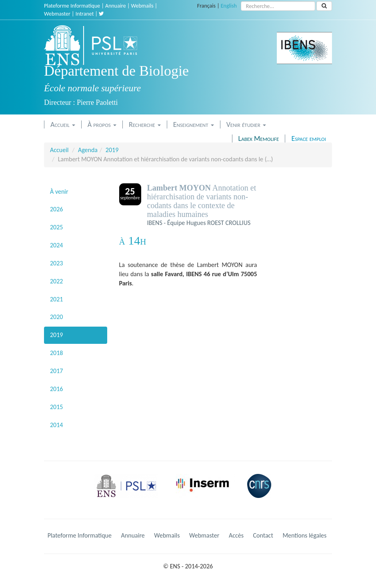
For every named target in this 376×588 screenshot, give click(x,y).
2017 (56, 371)
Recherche (145, 124)
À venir (59, 192)
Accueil (63, 124)
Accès (236, 535)
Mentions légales (304, 535)
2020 (56, 317)
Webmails (142, 6)
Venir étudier (246, 124)
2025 (56, 227)
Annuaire (116, 6)
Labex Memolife (259, 138)
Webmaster (57, 14)
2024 (56, 245)
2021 (56, 299)
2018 (56, 353)
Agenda (88, 150)
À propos (102, 124)
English (229, 6)
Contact (263, 535)
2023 (56, 263)
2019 (112, 150)
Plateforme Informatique (72, 6)
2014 (56, 425)
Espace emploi (309, 138)
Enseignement (194, 124)
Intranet (85, 14)
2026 (56, 209)
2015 (56, 407)
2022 (56, 281)
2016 (56, 389)
